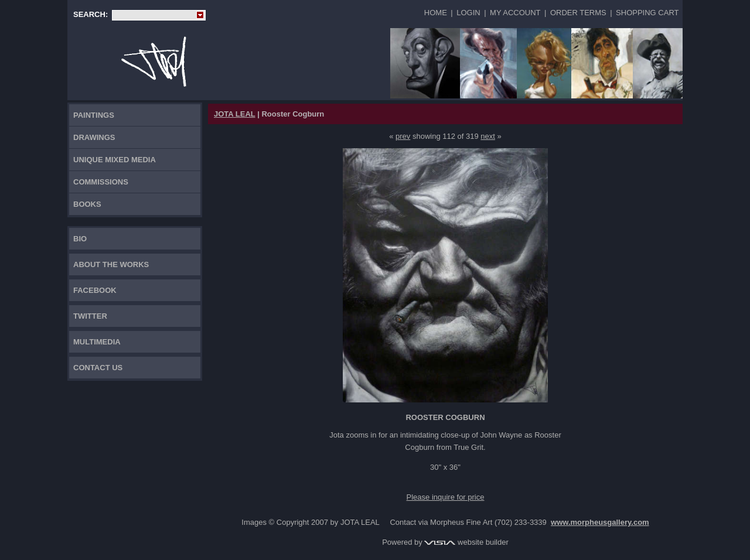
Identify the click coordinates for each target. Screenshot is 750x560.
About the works (111, 264)
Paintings (94, 115)
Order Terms (578, 13)
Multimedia (97, 342)
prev (403, 136)
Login (468, 13)
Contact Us (98, 368)
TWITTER (90, 316)
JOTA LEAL (235, 114)
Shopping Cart (647, 13)
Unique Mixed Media (115, 160)
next (488, 136)
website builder (466, 542)
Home (436, 13)
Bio (80, 239)
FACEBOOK (95, 290)
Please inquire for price (446, 497)
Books (87, 204)
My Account (515, 13)
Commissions (101, 182)
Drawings (94, 137)
